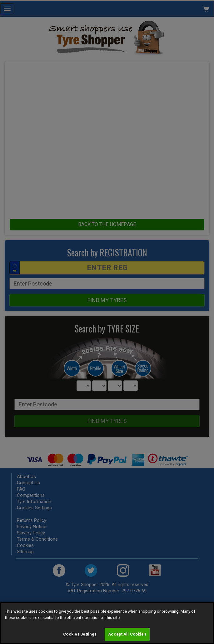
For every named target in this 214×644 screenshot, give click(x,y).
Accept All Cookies (127, 634)
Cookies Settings (80, 634)
